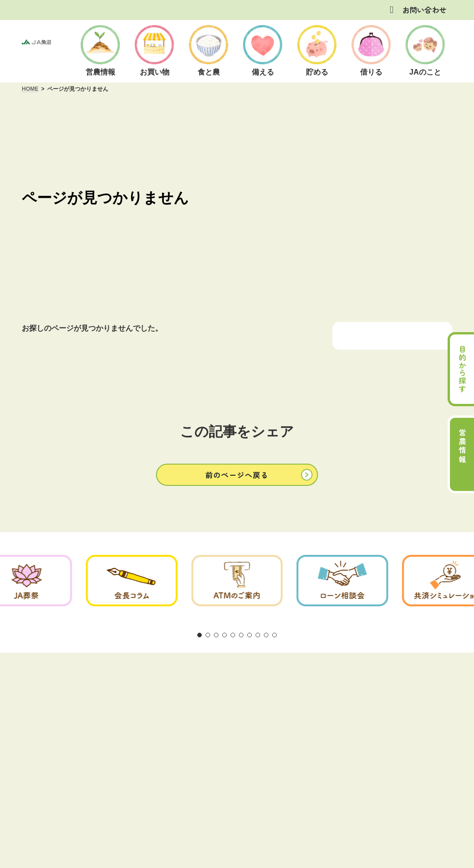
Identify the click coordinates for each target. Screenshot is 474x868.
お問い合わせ (424, 10)
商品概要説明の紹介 (238, 679)
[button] (237, 475)
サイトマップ (404, 679)
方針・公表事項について (156, 679)
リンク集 (354, 679)
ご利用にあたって (77, 679)
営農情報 (462, 447)
